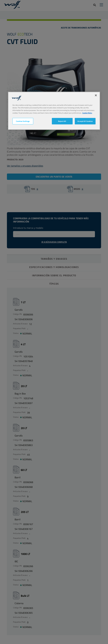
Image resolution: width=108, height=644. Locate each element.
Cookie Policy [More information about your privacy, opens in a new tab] (87, 113)
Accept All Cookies (85, 121)
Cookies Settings (23, 121)
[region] (54, 111)
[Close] (96, 95)
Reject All (62, 121)
